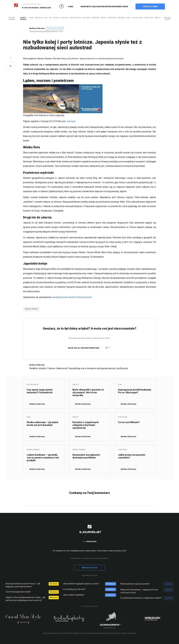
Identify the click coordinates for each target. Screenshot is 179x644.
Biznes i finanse (23, 19)
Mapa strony (79, 633)
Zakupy (158, 18)
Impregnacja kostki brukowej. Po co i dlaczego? (135, 391)
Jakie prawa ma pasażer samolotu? (132, 456)
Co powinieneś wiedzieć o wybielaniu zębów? (141, 598)
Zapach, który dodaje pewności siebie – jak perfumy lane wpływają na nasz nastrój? (26, 599)
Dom (31, 18)
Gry (50, 18)
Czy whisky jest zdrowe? (74, 589)
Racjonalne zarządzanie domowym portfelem (86, 456)
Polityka (86, 18)
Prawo (103, 18)
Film (46, 18)
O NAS (71, 7)
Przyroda (112, 18)
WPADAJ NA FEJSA (90, 568)
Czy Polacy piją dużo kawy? (18, 592)
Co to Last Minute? (129, 422)
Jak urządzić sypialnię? (74, 595)
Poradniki (95, 18)
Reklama (121, 18)
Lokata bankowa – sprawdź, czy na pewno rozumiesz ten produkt (43, 458)
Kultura (65, 18)
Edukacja (39, 18)
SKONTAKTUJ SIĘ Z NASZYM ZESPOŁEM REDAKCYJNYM (104, 7)
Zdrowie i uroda (167, 19)
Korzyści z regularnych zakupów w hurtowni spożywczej (86, 425)
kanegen (71, 121)
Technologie (138, 18)
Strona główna (12, 19)
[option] (27, 620)
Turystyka (149, 18)
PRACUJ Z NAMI (150, 6)
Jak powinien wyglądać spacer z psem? (81, 584)
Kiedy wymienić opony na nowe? (135, 584)
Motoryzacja (75, 18)
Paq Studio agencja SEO (111, 633)
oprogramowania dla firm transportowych (72, 297)
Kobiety (57, 18)
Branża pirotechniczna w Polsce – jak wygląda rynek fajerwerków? (23, 585)
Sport (128, 18)
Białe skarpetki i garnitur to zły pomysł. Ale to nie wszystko (88, 392)
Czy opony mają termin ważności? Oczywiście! (40, 391)
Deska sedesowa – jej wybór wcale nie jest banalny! (43, 424)
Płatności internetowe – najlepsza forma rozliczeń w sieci (139, 591)
